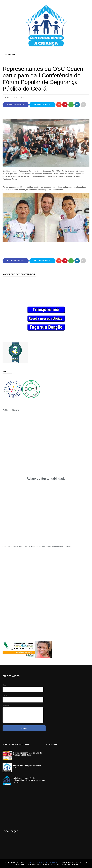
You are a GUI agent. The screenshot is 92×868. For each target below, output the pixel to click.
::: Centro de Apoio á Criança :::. (43, 862)
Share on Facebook (16, 104)
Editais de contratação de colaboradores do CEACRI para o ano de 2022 (29, 780)
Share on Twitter (42, 104)
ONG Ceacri (9, 98)
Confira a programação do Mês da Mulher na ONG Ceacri (27, 754)
